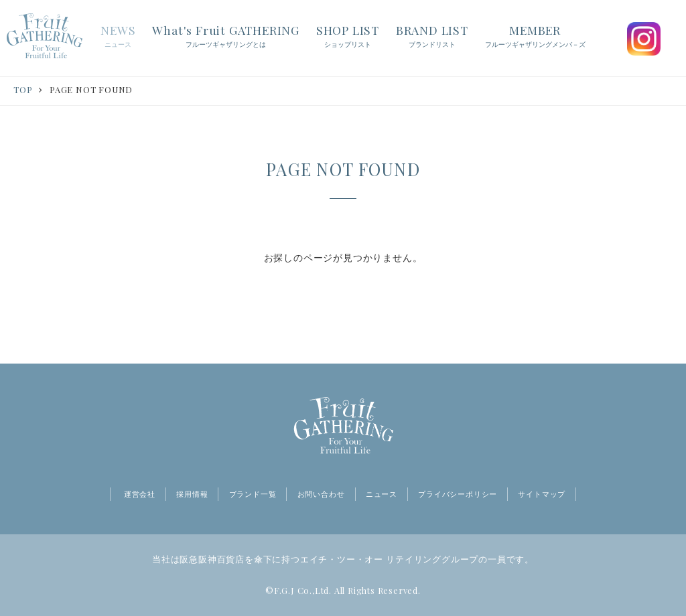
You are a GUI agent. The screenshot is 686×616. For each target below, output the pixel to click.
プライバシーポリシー (458, 494)
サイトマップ (542, 494)
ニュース (382, 494)
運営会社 (140, 494)
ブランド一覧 (253, 494)
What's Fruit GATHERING (226, 37)
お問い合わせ (321, 494)
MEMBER (535, 37)
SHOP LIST (348, 37)
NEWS (118, 37)
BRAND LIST (432, 37)
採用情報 (192, 494)
